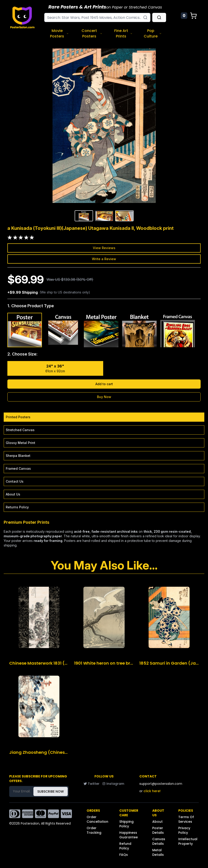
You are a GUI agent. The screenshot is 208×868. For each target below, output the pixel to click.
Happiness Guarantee (129, 835)
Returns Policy (17, 507)
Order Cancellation (97, 819)
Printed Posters (18, 417)
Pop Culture (153, 33)
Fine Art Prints (123, 33)
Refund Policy (125, 846)
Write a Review (104, 259)
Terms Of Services (186, 819)
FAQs (124, 855)
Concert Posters (92, 33)
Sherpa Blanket (18, 456)
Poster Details (158, 830)
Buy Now (104, 397)
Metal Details (158, 852)
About (157, 822)
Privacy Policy (184, 830)
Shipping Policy (126, 824)
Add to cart (104, 384)
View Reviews (104, 248)
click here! (152, 791)
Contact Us (15, 481)
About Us (13, 494)
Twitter (92, 784)
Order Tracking (94, 830)
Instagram (113, 784)
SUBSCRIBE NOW (51, 791)
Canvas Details (159, 841)
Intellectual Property (188, 841)
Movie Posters (59, 33)
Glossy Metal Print (21, 443)
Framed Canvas (18, 468)
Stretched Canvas (20, 430)
